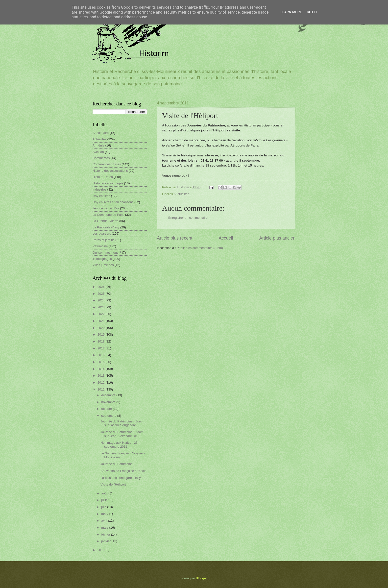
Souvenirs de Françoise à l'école (123, 471)
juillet (105, 500)
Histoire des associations (110, 171)
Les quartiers (102, 233)
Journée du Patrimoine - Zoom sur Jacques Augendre (122, 423)
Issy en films (101, 196)
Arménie (98, 145)
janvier (106, 541)
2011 (101, 389)
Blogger (201, 578)
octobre (107, 409)
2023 (101, 307)
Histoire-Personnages (108, 183)
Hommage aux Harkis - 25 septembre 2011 (119, 444)
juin (104, 507)
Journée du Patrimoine (117, 464)
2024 (101, 300)
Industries (99, 189)
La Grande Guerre (106, 221)
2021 (101, 321)
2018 (101, 341)
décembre (109, 395)
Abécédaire (101, 133)
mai (104, 514)
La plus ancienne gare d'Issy (121, 478)
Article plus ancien (277, 238)
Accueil (226, 238)
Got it (312, 12)
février (106, 534)
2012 (101, 382)
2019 (101, 334)
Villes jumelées (103, 265)
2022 (101, 314)
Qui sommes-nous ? (107, 253)
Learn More (291, 12)
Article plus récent (175, 238)
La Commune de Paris (108, 215)
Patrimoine (100, 246)
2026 (101, 287)
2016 (101, 355)
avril (105, 521)
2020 (101, 328)
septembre (109, 416)
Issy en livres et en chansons (113, 202)
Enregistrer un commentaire (188, 218)
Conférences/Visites (107, 164)
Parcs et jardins (104, 240)
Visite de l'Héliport (113, 484)
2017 (101, 348)
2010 (101, 550)
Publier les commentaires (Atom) (200, 248)
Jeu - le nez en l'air (106, 208)
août (105, 493)
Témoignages (102, 259)
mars (105, 527)
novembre (109, 402)
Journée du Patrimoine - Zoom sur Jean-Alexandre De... (122, 434)
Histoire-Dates (103, 177)
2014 (101, 369)
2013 (101, 376)
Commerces (101, 158)
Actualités (182, 194)
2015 (101, 362)
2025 (101, 294)
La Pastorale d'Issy (106, 227)
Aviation (98, 152)
